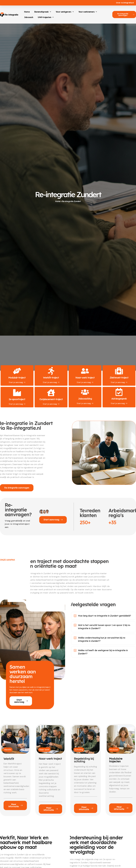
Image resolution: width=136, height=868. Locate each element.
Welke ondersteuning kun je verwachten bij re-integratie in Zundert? (102, 639)
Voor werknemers (88, 12)
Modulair (114, 750)
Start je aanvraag (17, 382)
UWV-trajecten (46, 17)
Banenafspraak (43, 12)
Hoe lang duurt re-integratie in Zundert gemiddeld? (105, 616)
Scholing (79, 750)
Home (27, 12)
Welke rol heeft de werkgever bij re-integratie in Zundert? (103, 652)
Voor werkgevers (65, 12)
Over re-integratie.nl (125, 3)
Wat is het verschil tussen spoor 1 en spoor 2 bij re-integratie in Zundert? (104, 627)
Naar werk (44, 750)
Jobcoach (29, 17)
